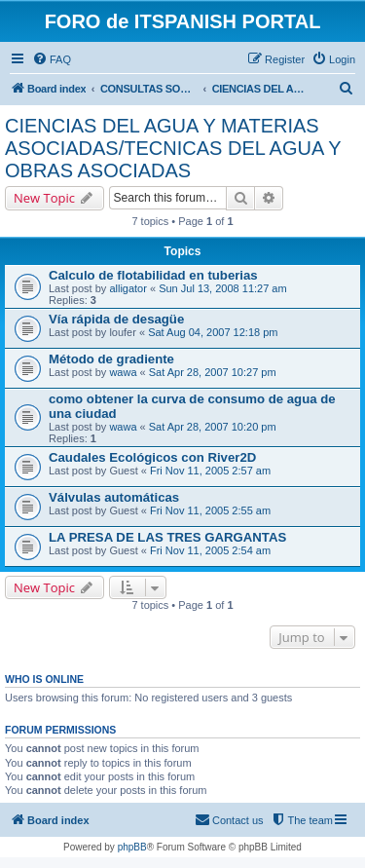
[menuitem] (52, 59)
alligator (128, 288)
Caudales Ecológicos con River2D (152, 457)
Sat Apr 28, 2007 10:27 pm (213, 372)
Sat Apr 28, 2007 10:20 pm (213, 427)
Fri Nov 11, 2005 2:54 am (210, 550)
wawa (123, 372)
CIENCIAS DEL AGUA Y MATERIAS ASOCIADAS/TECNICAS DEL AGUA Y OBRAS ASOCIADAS (173, 148)
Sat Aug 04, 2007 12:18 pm (213, 332)
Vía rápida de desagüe (116, 319)
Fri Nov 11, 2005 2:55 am (210, 510)
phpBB (132, 847)
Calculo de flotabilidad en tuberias (153, 275)
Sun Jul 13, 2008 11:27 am (222, 288)
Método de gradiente (111, 359)
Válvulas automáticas (114, 497)
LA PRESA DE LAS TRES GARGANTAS (167, 537)
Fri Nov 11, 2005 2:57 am (210, 471)
